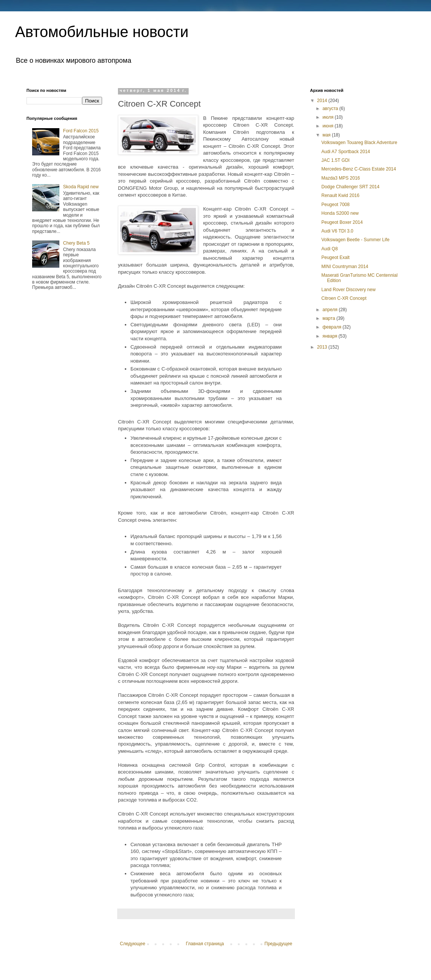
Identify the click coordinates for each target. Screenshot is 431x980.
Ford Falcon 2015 (81, 131)
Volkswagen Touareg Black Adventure (359, 143)
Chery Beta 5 (76, 243)
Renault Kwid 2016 (340, 195)
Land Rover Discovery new (348, 290)
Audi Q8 (329, 249)
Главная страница (205, 944)
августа (331, 109)
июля (329, 117)
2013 (323, 347)
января (330, 336)
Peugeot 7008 (336, 205)
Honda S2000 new (340, 213)
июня (329, 126)
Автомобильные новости (102, 32)
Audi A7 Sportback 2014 (346, 152)
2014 (323, 101)
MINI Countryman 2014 (345, 267)
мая (327, 135)
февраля (333, 327)
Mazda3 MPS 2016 (341, 178)
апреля (331, 310)
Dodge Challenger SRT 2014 (350, 187)
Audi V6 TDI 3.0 (337, 231)
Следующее (133, 944)
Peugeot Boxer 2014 (342, 222)
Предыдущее (278, 944)
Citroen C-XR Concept (344, 298)
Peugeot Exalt (336, 257)
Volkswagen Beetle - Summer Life (355, 240)
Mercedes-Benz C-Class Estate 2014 (359, 169)
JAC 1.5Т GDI (336, 160)
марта (329, 318)
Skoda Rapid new (81, 187)
